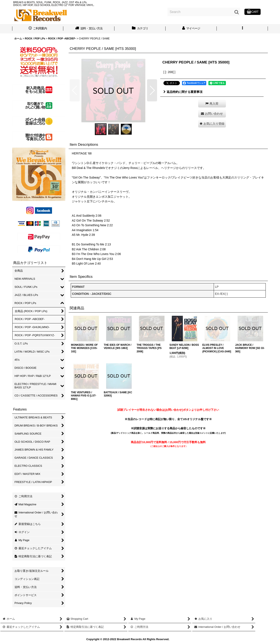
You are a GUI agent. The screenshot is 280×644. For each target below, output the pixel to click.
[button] (242, 29)
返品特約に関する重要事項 (183, 92)
